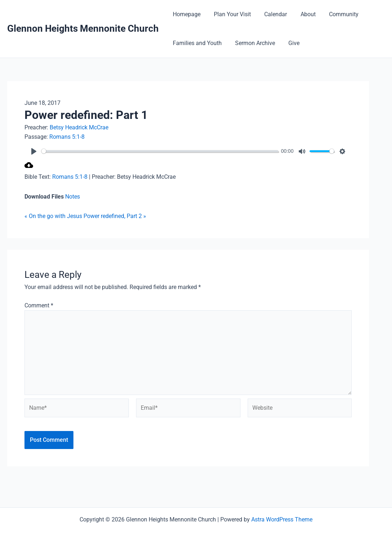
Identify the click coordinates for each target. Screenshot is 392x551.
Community (335, 14)
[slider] (161, 151)
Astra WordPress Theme (282, 519)
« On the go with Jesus (53, 216)
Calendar (271, 14)
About (301, 14)
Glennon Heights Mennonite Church (83, 28)
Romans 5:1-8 (67, 137)
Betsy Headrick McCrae (79, 127)
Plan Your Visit (229, 14)
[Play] (34, 151)
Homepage (186, 14)
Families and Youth (196, 43)
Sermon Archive (252, 43)
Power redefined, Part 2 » (115, 216)
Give (289, 43)
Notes (73, 197)
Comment (39, 305)
